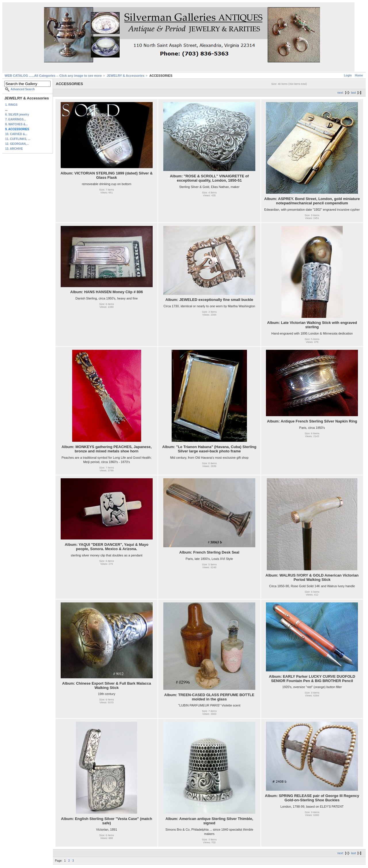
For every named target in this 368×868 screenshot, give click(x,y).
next (340, 93)
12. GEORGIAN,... (17, 144)
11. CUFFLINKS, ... (18, 139)
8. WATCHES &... (17, 124)
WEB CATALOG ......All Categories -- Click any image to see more (53, 76)
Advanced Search (23, 89)
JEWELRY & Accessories (125, 76)
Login (348, 75)
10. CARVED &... (16, 134)
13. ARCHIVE (14, 149)
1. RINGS (11, 105)
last (353, 93)
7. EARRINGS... (16, 119)
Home (359, 75)
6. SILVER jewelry (17, 115)
